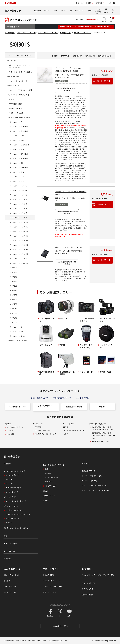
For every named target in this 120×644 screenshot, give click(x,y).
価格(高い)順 (77, 56)
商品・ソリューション (12, 575)
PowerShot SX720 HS (20, 254)
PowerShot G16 (18, 172)
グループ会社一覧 (88, 583)
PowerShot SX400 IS (19, 204)
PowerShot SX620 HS (20, 240)
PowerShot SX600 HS (20, 231)
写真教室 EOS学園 (89, 471)
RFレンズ (9, 479)
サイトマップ (21, 641)
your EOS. (10, 434)
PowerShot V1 (17, 122)
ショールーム (80, 11)
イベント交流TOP (68, 424)
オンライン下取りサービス (46, 407)
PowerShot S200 (18, 181)
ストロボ (12, 61)
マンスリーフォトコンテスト (74, 431)
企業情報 (87, 569)
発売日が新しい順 (105, 56)
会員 (90, 11)
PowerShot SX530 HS (20, 227)
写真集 (45, 501)
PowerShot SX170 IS (19, 199)
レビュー (10, 431)
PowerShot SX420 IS (19, 213)
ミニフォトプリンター (13, 519)
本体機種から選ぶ (66, 33)
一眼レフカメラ (16, 108)
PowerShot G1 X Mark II (21, 127)
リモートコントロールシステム (21, 72)
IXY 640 (14, 318)
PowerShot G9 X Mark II (21, 168)
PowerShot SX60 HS (19, 190)
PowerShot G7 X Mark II (21, 154)
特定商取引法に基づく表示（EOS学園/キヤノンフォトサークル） (103, 435)
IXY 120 (14, 268)
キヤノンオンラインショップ (26, 33)
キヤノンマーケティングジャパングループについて (98, 576)
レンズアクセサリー (13, 492)
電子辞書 (48, 473)
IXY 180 (14, 295)
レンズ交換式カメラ (13, 475)
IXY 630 (14, 313)
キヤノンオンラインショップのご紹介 (96, 490)
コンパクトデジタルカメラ (82, 33)
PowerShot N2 (17, 331)
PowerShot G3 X (18, 136)
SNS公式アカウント (60, 605)
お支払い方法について (62, 398)
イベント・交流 (66, 11)
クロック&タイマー (52, 477)
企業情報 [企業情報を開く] (99, 3)
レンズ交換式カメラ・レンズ (14, 471)
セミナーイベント (10, 592)
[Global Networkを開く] (114, 3)
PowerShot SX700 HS (20, 245)
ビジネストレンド (10, 586)
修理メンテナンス (49, 592)
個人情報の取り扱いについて (59, 641)
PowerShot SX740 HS (20, 263)
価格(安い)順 (90, 56)
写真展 (66, 427)
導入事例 (7, 581)
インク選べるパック (18, 407)
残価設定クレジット (74, 407)
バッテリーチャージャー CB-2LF (69, 247)
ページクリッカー (51, 486)
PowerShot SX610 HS (20, 236)
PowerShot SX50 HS (19, 186)
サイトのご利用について (37, 641)
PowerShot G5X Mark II (20, 145)
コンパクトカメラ (10, 497)
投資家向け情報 (88, 595)
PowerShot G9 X (18, 163)
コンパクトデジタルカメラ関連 (21, 90)
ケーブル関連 (14, 76)
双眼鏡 (45, 491)
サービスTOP (38, 424)
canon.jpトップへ (60, 626)
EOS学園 (38, 427)
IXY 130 (14, 272)
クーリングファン (16, 86)
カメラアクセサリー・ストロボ (48, 33)
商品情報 (37, 11)
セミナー (67, 434)
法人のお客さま (12, 569)
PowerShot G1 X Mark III (21, 131)
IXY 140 (14, 277)
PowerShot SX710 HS (20, 249)
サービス (47, 11)
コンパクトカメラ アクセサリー (17, 501)
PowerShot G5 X (18, 140)
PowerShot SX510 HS (20, 222)
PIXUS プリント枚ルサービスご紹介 (95, 485)
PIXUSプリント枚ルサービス (46, 434)
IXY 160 (14, 286)
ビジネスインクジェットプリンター (18, 514)
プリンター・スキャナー (13, 506)
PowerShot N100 (18, 336)
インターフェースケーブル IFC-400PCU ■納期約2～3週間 (68, 70)
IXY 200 (14, 304)
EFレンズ (9, 484)
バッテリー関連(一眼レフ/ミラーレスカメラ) (20, 66)
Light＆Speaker (49, 496)
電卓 (47, 469)
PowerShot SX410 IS (19, 209)
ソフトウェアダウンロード (53, 586)
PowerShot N (17, 327)
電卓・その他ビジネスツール (53, 465)
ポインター (49, 482)
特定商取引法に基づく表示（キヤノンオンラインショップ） (104, 428)
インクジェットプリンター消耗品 (16, 528)
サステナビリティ (88, 589)
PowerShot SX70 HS (19, 195)
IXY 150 (14, 281)
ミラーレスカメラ (17, 113)
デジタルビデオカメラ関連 (19, 95)
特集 (56, 11)
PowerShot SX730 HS (20, 259)
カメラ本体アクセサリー (14, 488)
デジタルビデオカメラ (19, 341)
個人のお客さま (13, 11)
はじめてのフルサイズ (15, 427)
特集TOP (8, 424)
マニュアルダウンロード (52, 581)
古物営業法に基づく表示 (101, 441)
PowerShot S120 (18, 177)
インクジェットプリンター (15, 510)
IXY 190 (14, 300)
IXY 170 (14, 290)
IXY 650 (14, 322)
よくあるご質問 (82, 398)
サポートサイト (51, 569)
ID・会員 (7, 558)
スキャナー (10, 523)
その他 (12, 99)
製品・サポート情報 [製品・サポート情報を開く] (83, 3)
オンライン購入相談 (42, 431)
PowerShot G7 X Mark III (21, 158)
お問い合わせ (9, 641)
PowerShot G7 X (18, 149)
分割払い (102, 407)
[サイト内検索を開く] (110, 3)
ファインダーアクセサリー (19, 81)
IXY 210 (14, 309)
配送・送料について (39, 398)
